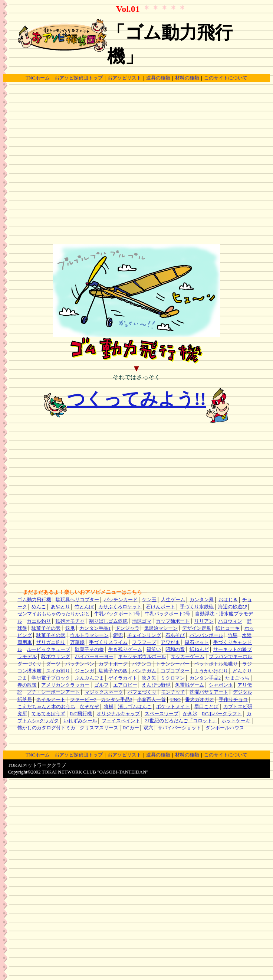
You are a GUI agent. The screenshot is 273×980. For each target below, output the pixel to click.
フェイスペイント (121, 721)
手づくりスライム (108, 642)
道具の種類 (158, 78)
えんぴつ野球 (156, 685)
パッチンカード (121, 600)
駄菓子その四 (113, 671)
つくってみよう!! (137, 399)
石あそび (175, 635)
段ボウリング (56, 657)
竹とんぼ (84, 607)
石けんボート (161, 607)
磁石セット (197, 642)
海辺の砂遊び (233, 607)
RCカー (131, 728)
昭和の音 (175, 649)
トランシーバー (173, 664)
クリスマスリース (99, 728)
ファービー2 (83, 700)
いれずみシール (80, 721)
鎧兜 (118, 635)
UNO (175, 700)
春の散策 (27, 685)
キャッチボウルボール (142, 657)
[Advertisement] (135, 169)
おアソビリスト (124, 78)
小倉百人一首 (151, 700)
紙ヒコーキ (228, 628)
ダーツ (53, 664)
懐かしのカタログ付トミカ (46, 728)
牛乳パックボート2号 (167, 614)
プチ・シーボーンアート (53, 692)
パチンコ (142, 664)
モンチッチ (173, 692)
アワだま (170, 642)
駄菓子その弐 (51, 635)
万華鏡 (77, 642)
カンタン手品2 (205, 678)
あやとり (60, 607)
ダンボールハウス (225, 728)
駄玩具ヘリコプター (77, 600)
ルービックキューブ (48, 649)
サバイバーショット (179, 728)
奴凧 (70, 628)
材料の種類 (187, 78)
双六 (148, 728)
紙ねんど (199, 649)
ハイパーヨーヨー (94, 657)
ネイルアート (51, 700)
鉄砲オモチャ (70, 621)
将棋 (109, 707)
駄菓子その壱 (46, 628)
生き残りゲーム (125, 649)
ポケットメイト (173, 707)
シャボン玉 (221, 685)
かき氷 (190, 714)
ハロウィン (230, 621)
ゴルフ (101, 685)
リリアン (204, 621)
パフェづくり (142, 692)
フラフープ (144, 642)
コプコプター (175, 671)
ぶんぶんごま (89, 678)
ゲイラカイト (123, 678)
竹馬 (233, 635)
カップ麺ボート (173, 621)
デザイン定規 (197, 628)
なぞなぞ (89, 707)
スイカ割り (58, 671)
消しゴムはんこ (135, 707)
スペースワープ (162, 714)
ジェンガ (85, 671)
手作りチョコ (233, 700)
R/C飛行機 (81, 714)
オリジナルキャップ (118, 714)
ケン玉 (149, 600)
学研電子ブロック (51, 678)
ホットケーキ (236, 721)
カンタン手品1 (95, 628)
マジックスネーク (104, 692)
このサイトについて (226, 78)
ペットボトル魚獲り (216, 664)
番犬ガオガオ (200, 700)
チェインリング (144, 635)
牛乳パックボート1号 (117, 614)
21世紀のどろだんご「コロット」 (181, 721)
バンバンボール (206, 635)
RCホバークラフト (222, 714)
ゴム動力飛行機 (34, 600)
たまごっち (237, 678)
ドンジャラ (127, 628)
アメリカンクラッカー (65, 685)
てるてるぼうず (48, 714)
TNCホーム (38, 78)
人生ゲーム (173, 600)
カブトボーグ (113, 664)
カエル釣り (39, 621)
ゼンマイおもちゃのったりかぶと (54, 614)
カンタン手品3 (116, 700)
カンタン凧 (202, 600)
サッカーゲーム (188, 657)
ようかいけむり (211, 671)
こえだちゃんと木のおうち (46, 707)
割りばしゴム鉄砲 (108, 621)
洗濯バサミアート (209, 692)
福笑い (154, 649)
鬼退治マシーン (161, 628)
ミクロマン (173, 678)
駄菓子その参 (89, 649)
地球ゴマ (142, 621)
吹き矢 (149, 678)
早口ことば (206, 707)
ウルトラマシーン (89, 635)
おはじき (228, 600)
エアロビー (125, 685)
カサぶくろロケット (120, 607)
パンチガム (144, 671)
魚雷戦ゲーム (190, 685)
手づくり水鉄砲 (197, 607)
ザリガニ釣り (51, 642)
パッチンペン (80, 664)
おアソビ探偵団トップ (79, 78)
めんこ (39, 607)
